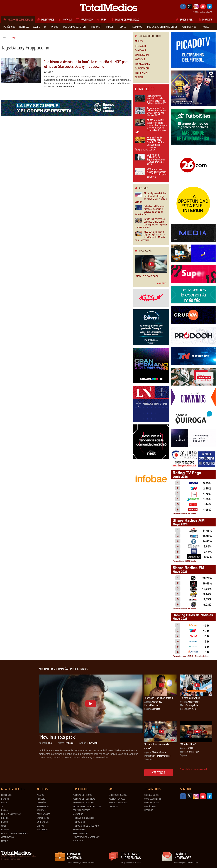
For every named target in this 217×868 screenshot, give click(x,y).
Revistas (5, 799)
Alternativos (8, 837)
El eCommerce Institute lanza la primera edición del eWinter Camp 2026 (151, 100)
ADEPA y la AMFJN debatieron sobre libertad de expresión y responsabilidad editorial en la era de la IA (151, 127)
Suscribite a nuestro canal (194, 769)
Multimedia (42, 830)
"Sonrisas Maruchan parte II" (159, 698)
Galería (162, 283)
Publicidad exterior (11, 814)
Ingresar (206, 20)
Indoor (5, 822)
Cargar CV (114, 807)
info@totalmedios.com (131, 862)
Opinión (139, 78)
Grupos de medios (81, 810)
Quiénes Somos (152, 795)
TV (2, 807)
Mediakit (149, 810)
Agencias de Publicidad (84, 799)
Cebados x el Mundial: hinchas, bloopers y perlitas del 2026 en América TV (150, 210)
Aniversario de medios (84, 803)
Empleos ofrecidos (118, 795)
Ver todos (159, 773)
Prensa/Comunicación (83, 818)
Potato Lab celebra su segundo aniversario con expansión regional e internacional (151, 223)
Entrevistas (142, 73)
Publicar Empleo (117, 799)
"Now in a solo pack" (147, 276)
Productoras (79, 822)
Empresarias (142, 55)
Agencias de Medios (82, 795)
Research (140, 46)
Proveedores (79, 830)
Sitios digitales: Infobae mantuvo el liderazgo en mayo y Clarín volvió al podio (151, 198)
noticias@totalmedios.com (186, 862)
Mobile (5, 841)
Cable (4, 803)
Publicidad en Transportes (14, 834)
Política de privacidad (11, 859)
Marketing (78, 814)
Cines (4, 826)
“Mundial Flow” (188, 744)
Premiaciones (142, 64)
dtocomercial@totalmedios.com (81, 862)
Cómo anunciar (152, 803)
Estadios (5, 830)
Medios (139, 41)
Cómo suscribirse (153, 799)
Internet (5, 818)
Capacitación (142, 69)
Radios (4, 810)
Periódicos (6, 795)
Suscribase (184, 20)
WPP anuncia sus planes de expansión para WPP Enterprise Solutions (151, 173)
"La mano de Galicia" (191, 698)
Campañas (140, 50)
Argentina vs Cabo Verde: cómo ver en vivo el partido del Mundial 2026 (150, 112)
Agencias (140, 60)
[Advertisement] (16, 721)
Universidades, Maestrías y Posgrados (86, 839)
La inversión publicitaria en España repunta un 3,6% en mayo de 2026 (150, 160)
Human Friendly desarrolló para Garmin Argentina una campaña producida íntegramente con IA (150, 144)
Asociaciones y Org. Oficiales (87, 807)
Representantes (81, 834)
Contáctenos (150, 807)
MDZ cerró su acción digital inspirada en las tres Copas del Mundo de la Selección (150, 236)
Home (6, 38)
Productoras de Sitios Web (86, 826)
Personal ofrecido (118, 803)
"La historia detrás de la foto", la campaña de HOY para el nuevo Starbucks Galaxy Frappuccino (86, 64)
